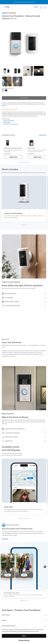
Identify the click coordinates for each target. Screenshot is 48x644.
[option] (3, 90)
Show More (4, 106)
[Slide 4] (25, 600)
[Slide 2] (23, 600)
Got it (24, 636)
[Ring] (7, 7)
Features (24, 620)
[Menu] (3, 7)
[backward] (3, 567)
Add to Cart (13, 157)
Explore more (43, 135)
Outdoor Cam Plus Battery (9, 121)
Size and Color (24, 615)
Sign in (36, 7)
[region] (24, 149)
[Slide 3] (24, 600)
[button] (7, 71)
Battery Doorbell (7, 122)
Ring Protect (15, 124)
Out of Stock (24, 98)
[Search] (41, 7)
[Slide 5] (27, 600)
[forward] (45, 567)
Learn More (5, 539)
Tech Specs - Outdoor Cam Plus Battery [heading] (21, 610)
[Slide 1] (21, 600)
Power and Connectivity (24, 626)
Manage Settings (24, 640)
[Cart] (45, 7)
